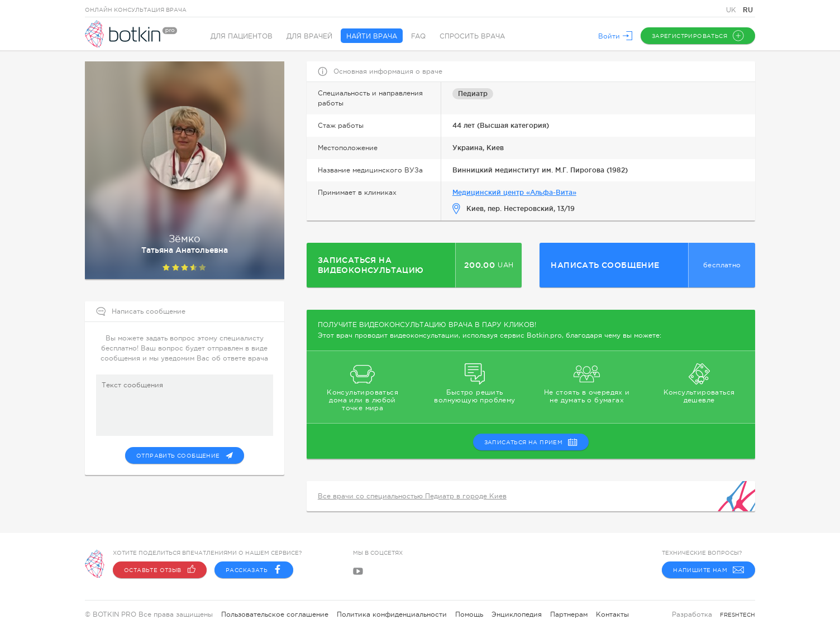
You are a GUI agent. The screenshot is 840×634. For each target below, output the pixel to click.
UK (732, 10)
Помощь (469, 614)
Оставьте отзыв (160, 570)
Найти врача (372, 36)
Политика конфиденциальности (392, 614)
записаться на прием (531, 442)
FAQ (418, 36)
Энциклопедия (517, 614)
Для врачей (309, 36)
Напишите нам (708, 570)
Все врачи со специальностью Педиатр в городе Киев (412, 496)
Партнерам (569, 614)
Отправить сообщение (185, 455)
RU (748, 10)
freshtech (738, 615)
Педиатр (473, 93)
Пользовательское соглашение (275, 614)
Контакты (612, 614)
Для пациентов (242, 36)
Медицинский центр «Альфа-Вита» (514, 192)
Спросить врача (472, 36)
